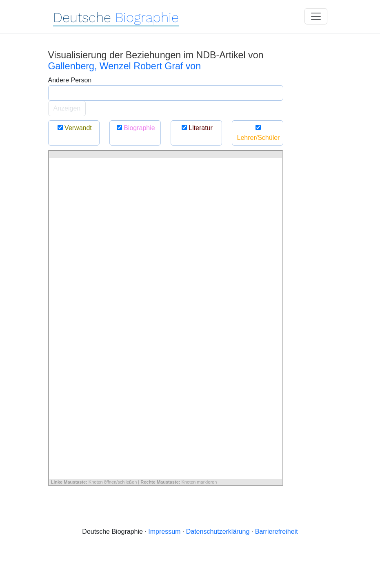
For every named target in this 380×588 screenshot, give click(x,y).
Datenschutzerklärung (218, 532)
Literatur (196, 128)
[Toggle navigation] (316, 16)
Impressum (164, 532)
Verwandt (74, 128)
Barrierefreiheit (277, 532)
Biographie (135, 128)
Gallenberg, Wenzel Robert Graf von (125, 66)
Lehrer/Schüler (259, 133)
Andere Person (70, 80)
